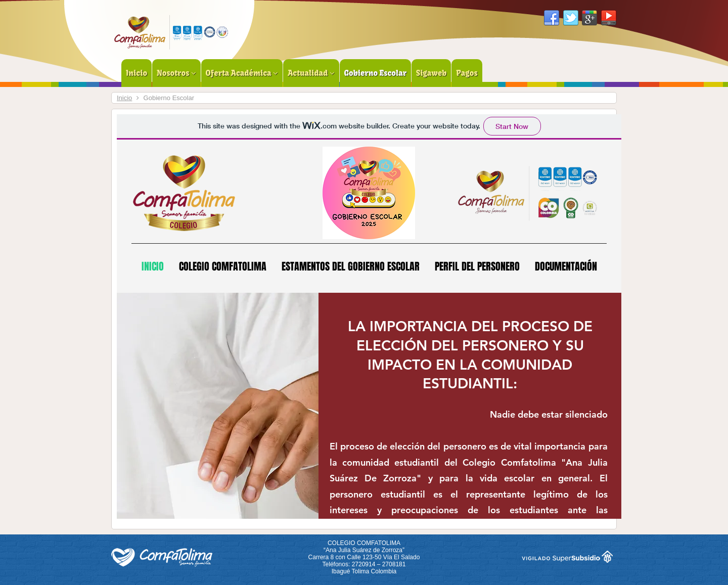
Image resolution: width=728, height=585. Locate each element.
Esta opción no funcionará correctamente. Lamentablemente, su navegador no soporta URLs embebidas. (369, 317)
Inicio (124, 98)
